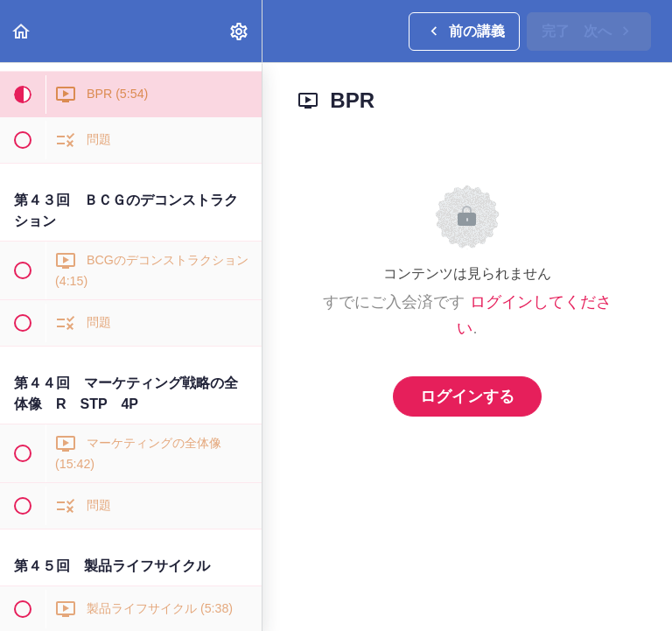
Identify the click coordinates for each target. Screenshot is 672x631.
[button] (22, 31)
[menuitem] (240, 31)
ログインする (467, 396)
